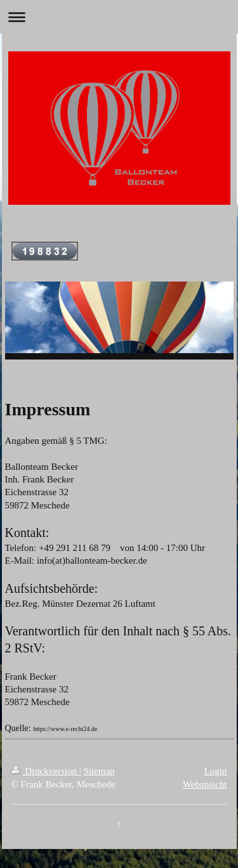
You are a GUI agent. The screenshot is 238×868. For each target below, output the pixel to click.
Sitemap (99, 771)
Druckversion (45, 771)
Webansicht (205, 784)
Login (216, 771)
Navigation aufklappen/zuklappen (119, 17)
